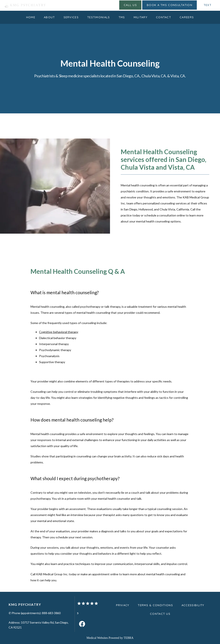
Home (31, 17)
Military (141, 17)
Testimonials (99, 17)
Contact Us (160, 614)
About (49, 17)
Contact (163, 17)
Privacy (123, 605)
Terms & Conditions (155, 605)
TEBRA (128, 638)
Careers (187, 17)
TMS (122, 17)
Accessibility (193, 605)
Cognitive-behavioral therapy (59, 332)
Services (71, 17)
